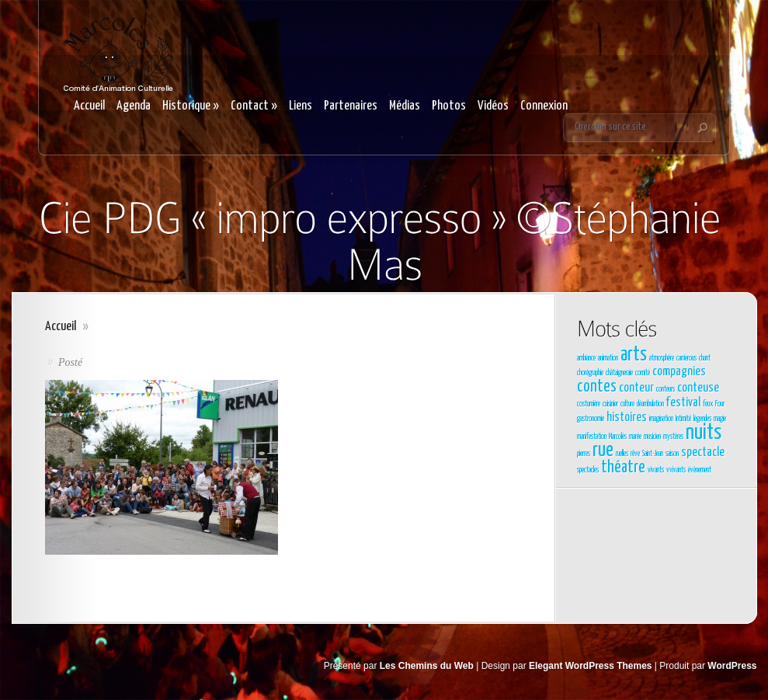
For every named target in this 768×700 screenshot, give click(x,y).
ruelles (622, 454)
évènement (700, 470)
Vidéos (493, 106)
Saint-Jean (653, 454)
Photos (449, 106)
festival (683, 403)
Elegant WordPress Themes (591, 666)
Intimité (683, 419)
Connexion (544, 106)
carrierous (686, 358)
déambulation (650, 404)
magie (720, 419)
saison (672, 454)
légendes (702, 419)
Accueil (89, 106)
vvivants (676, 470)
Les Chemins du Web (427, 666)
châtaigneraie (619, 373)
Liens (301, 106)
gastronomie (591, 419)
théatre (623, 468)
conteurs (665, 389)
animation (608, 358)
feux (708, 404)
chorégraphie (590, 373)
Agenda (134, 106)
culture (627, 404)
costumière (589, 404)
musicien (652, 437)
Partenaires (351, 106)
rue (603, 451)
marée (635, 437)
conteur (636, 388)
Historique (191, 106)
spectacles (588, 470)
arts (634, 355)
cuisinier (610, 404)
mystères (673, 437)
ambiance (586, 358)
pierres (584, 454)
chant (705, 358)
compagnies (679, 372)
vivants (656, 470)
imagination (661, 419)
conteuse (698, 388)
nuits (704, 433)
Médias (405, 106)
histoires (627, 418)
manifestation (592, 437)
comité (643, 373)
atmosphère (662, 358)
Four (720, 404)
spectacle (703, 453)
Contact (254, 106)
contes (597, 387)
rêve (635, 454)
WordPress (732, 666)
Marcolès (618, 437)
